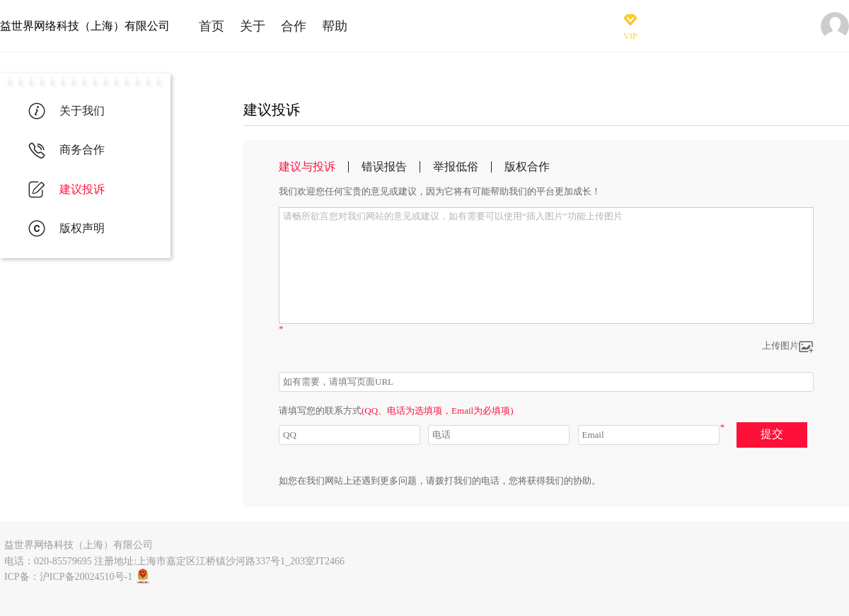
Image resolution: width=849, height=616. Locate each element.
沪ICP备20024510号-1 (86, 577)
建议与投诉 (307, 167)
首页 (212, 26)
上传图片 (788, 348)
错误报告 (384, 167)
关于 (253, 26)
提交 (772, 434)
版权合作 (527, 167)
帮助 (335, 26)
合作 (294, 26)
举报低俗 (456, 167)
